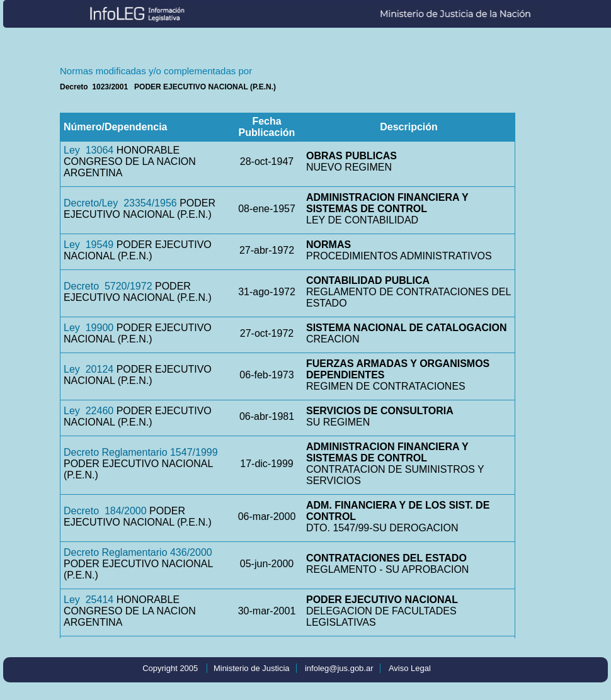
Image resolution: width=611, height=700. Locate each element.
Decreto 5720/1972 (108, 286)
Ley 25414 (89, 600)
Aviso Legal (410, 668)
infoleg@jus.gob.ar (339, 668)
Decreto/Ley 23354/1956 (120, 203)
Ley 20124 (89, 369)
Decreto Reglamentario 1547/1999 (141, 452)
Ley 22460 (89, 411)
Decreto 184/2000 (105, 511)
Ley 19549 (89, 245)
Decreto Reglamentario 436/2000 (138, 552)
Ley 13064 (89, 150)
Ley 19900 (89, 328)
